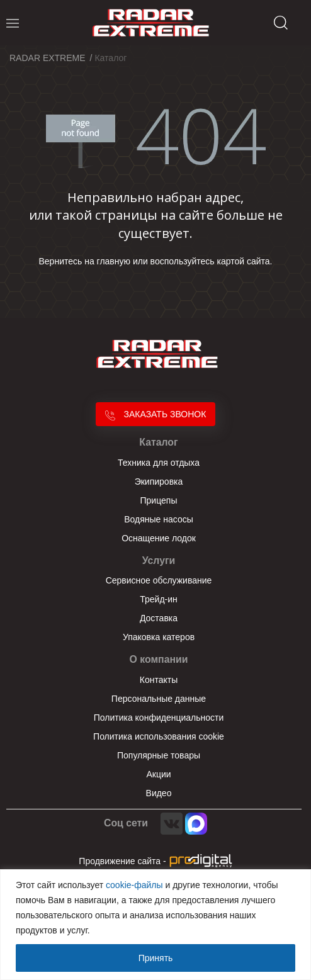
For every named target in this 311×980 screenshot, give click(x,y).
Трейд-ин (159, 599)
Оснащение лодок (159, 538)
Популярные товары (159, 755)
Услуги (159, 560)
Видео (159, 793)
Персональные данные (159, 699)
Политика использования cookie (159, 736)
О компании (159, 659)
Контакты (159, 680)
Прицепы (159, 500)
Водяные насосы (159, 519)
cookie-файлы (134, 885)
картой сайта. (245, 261)
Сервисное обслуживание (159, 580)
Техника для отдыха (159, 463)
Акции (158, 774)
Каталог (158, 442)
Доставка (159, 618)
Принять (156, 958)
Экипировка (159, 482)
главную (114, 261)
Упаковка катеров (159, 637)
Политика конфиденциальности (159, 718)
